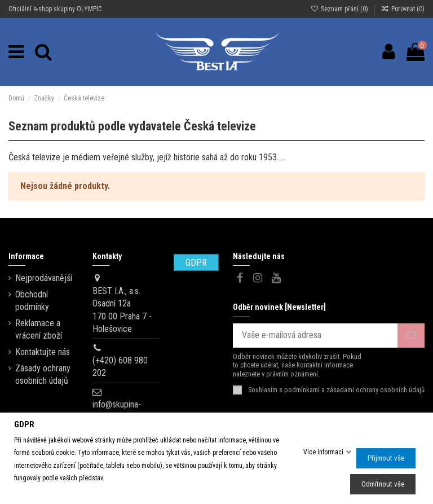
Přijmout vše (386, 458)
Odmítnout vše (383, 484)
